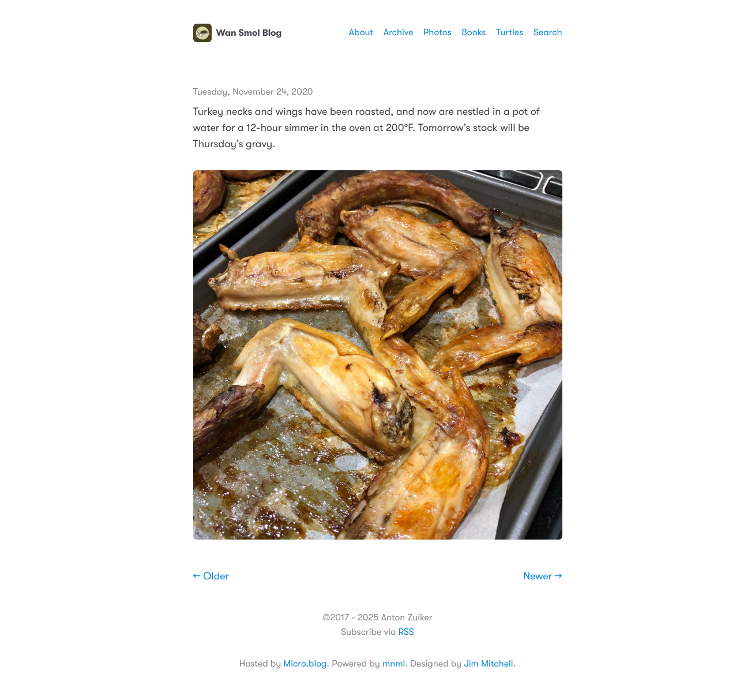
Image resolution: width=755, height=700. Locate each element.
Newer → (542, 577)
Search (548, 32)
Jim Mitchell (488, 664)
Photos (437, 32)
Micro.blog (305, 664)
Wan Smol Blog (238, 33)
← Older (211, 577)
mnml (394, 664)
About (361, 32)
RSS (406, 632)
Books (474, 32)
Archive (399, 32)
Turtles (510, 32)
